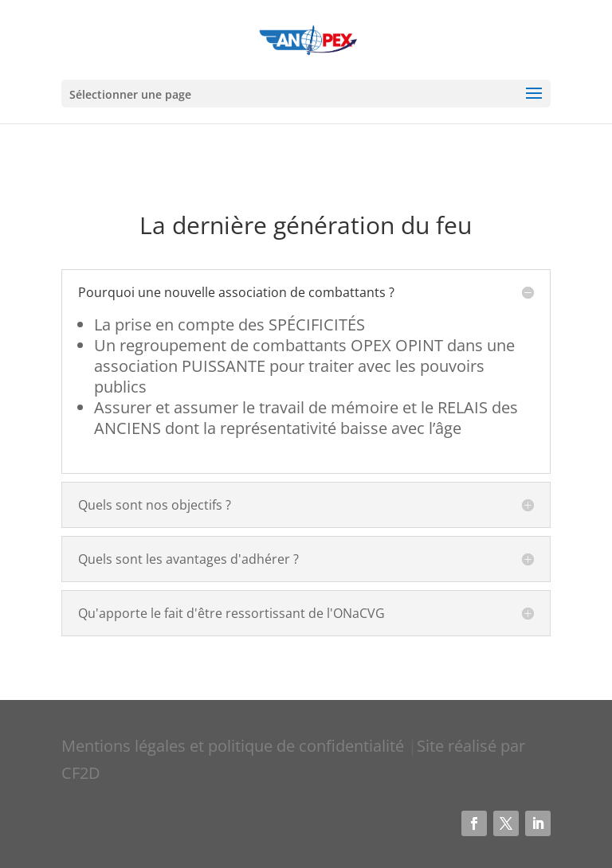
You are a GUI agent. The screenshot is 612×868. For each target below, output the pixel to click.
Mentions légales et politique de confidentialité (235, 746)
